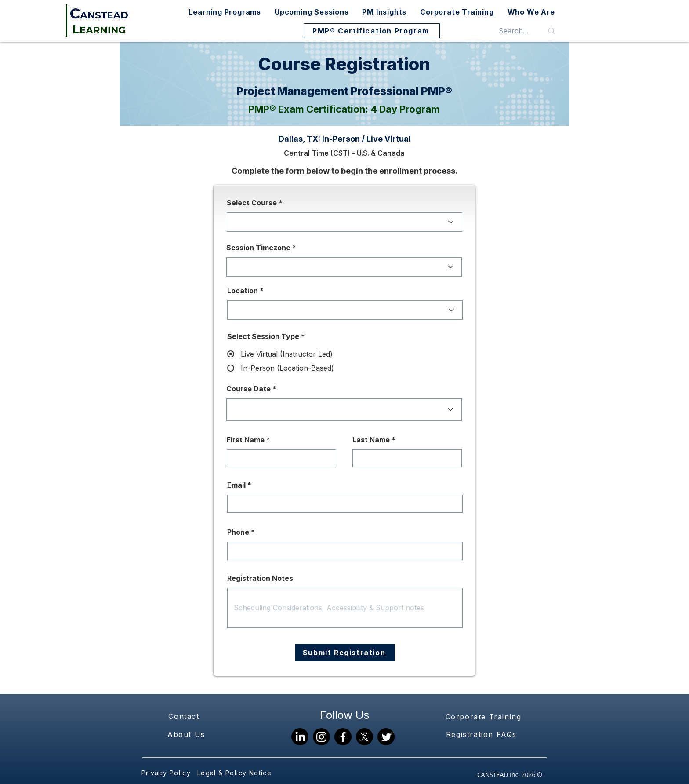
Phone (238, 532)
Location (243, 291)
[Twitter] (386, 737)
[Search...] (513, 31)
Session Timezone (258, 248)
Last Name (371, 440)
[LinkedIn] (300, 737)
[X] (364, 737)
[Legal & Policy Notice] (235, 773)
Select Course (252, 203)
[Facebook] (343, 737)
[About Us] (187, 734)
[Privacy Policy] (167, 773)
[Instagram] (321, 737)
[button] (225, 12)
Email (236, 485)
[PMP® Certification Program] (372, 31)
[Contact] (185, 716)
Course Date (248, 389)
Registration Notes (260, 578)
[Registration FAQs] (482, 734)
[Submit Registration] (345, 653)
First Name (246, 440)
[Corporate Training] (484, 717)
